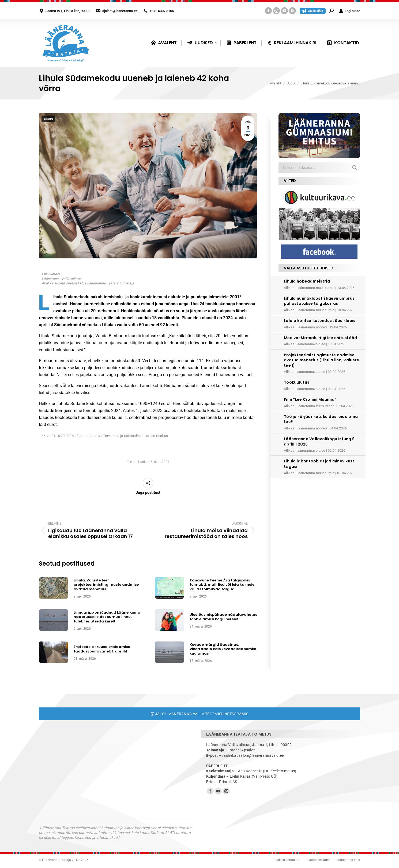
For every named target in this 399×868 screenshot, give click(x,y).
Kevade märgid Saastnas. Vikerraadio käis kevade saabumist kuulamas (223, 649)
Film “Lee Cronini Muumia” (310, 399)
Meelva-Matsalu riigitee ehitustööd (321, 338)
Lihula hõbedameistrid (307, 281)
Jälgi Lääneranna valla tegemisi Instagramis (199, 714)
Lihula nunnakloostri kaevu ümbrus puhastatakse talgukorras (319, 301)
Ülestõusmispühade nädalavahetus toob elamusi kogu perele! (223, 617)
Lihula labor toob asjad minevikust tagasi (319, 464)
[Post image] (54, 588)
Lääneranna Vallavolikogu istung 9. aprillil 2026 (320, 442)
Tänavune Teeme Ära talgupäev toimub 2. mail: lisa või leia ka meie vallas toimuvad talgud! (222, 585)
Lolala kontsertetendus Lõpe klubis (320, 321)
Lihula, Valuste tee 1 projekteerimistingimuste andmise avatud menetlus (106, 585)
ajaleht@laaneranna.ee (120, 11)
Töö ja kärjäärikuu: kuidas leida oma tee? (321, 419)
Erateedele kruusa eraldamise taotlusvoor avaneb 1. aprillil (102, 649)
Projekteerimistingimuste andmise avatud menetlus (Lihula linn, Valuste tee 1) (321, 360)
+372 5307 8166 (162, 11)
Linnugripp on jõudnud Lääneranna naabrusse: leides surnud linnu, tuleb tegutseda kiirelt (107, 617)
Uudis (48, 119)
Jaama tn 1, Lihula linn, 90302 (68, 11)
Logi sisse (350, 11)
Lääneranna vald (348, 860)
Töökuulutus (297, 382)
